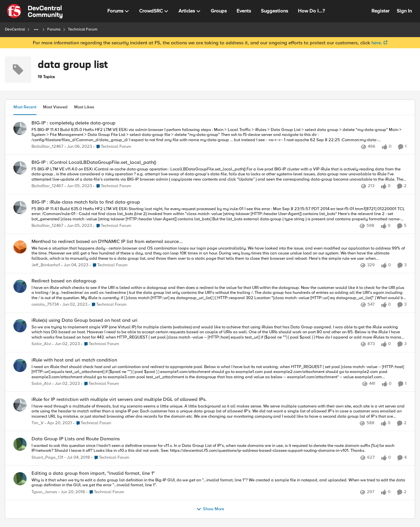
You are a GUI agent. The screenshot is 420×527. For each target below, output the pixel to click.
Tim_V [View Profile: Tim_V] (38, 423)
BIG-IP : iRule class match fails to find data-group (86, 202)
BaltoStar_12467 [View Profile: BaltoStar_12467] (47, 147)
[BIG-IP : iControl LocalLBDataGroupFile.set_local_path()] (219, 175)
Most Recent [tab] (25, 107)
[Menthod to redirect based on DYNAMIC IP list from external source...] (219, 253)
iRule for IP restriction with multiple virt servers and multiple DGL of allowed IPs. (119, 399)
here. (377, 43)
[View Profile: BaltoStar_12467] (20, 128)
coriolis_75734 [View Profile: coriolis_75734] (45, 305)
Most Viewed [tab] (55, 107)
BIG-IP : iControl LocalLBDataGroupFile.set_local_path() (94, 162)
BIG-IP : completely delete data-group (73, 123)
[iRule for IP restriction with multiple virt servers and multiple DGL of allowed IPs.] (219, 411)
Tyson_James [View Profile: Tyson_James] (44, 492)
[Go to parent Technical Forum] (112, 147)
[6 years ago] (58, 423)
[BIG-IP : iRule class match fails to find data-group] (219, 214)
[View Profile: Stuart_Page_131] (20, 444)
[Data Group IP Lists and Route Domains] (219, 448)
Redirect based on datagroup (64, 281)
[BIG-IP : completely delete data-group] (219, 135)
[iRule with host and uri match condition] (219, 372)
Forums (54, 29)
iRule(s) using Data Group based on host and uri (84, 320)
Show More (210, 509)
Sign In (404, 11)
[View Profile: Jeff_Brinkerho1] (20, 247)
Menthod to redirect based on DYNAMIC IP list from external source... (107, 242)
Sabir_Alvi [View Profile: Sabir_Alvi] (41, 344)
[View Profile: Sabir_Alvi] (20, 326)
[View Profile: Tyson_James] (20, 479)
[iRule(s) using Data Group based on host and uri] (219, 332)
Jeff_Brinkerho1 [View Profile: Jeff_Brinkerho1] (46, 265)
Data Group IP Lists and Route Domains (76, 439)
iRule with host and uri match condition (74, 360)
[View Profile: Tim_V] (20, 405)
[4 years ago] (78, 147)
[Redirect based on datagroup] (219, 293)
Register (380, 11)
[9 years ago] (77, 458)
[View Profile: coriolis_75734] (20, 286)
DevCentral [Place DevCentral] (15, 29)
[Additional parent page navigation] (36, 30)
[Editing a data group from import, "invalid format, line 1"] (219, 483)
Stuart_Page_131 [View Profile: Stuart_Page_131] (47, 458)
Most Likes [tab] (84, 107)
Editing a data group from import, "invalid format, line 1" (93, 473)
